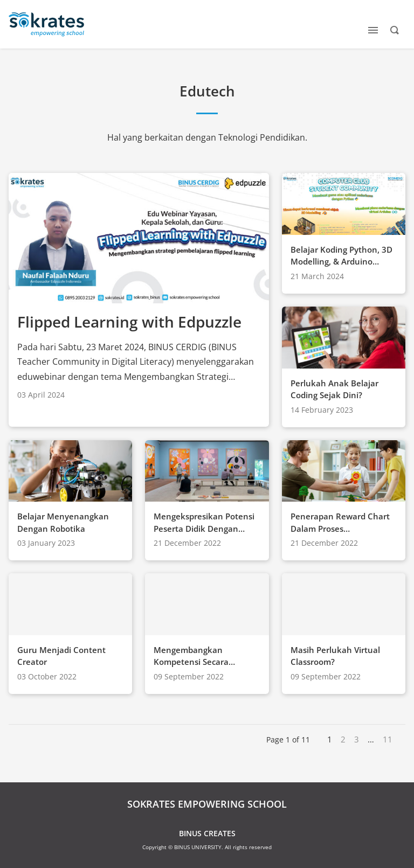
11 (388, 739)
